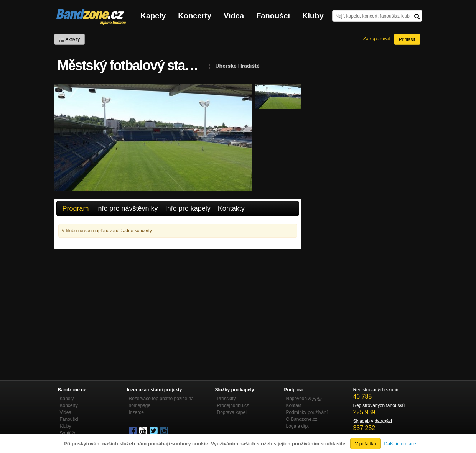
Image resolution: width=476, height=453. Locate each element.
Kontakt (294, 405)
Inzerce (136, 412)
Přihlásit (407, 39)
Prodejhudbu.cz (233, 405)
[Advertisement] (178, 307)
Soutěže (68, 433)
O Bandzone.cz (302, 419)
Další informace (400, 444)
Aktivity (70, 39)
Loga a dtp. (298, 426)
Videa (234, 16)
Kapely (153, 16)
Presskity (226, 399)
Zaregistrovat (377, 39)
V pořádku (366, 444)
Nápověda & (304, 399)
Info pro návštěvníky (127, 208)
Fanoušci (273, 16)
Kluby (313, 16)
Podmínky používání (307, 412)
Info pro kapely (188, 208)
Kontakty (231, 208)
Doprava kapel (232, 412)
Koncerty (195, 16)
